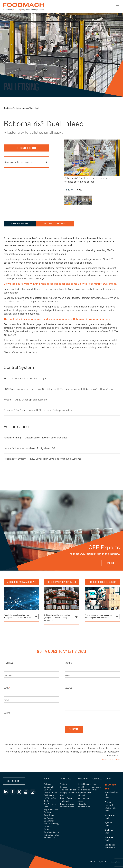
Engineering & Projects (68, 790)
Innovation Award (84, 807)
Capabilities (8, 108)
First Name (9, 663)
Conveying (63, 787)
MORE (111, 563)
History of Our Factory (51, 835)
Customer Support (66, 798)
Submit (74, 729)
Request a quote (26, 148)
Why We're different (51, 809)
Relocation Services (67, 804)
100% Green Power (51, 798)
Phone (6, 700)
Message (68, 688)
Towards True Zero (50, 792)
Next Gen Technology (51, 824)
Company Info (49, 787)
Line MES (81, 787)
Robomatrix (81, 795)
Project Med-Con (50, 838)
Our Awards (48, 826)
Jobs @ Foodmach (50, 804)
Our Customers (49, 821)
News (46, 807)
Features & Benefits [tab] (55, 223)
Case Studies (97, 787)
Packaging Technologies (68, 792)
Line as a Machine (84, 790)
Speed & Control (50, 815)
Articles (95, 790)
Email (7, 688)
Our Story (47, 829)
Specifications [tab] (20, 223)
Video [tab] (79, 190)
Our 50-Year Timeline (51, 832)
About (47, 779)
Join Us (47, 801)
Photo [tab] (69, 190)
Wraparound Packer (84, 792)
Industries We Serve (67, 807)
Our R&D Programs (84, 784)
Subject (68, 675)
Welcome (47, 784)
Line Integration (65, 801)
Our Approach (49, 818)
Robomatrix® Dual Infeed (30, 108)
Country (69, 663)
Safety (62, 795)
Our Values (48, 790)
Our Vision (47, 812)
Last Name (9, 675)
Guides (94, 784)
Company (8, 713)
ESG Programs (49, 795)
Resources (97, 779)
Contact (109, 779)
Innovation (83, 779)
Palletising (17, 108)
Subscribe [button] (14, 781)
